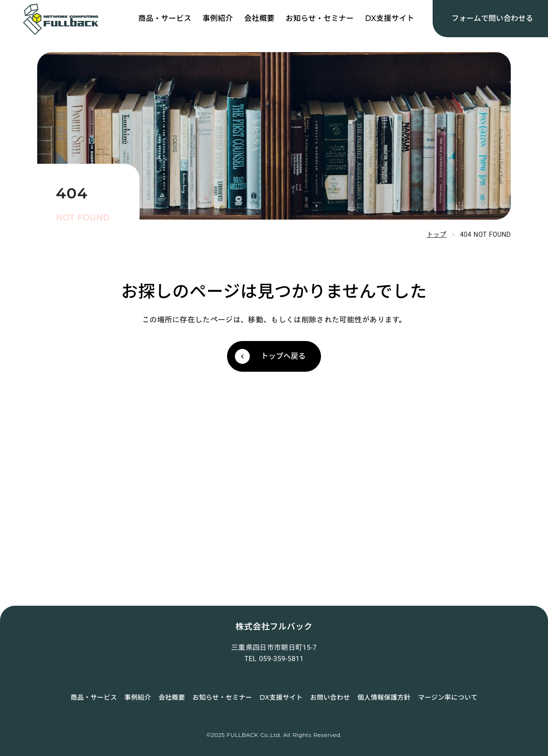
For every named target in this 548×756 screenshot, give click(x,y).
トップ (437, 234)
